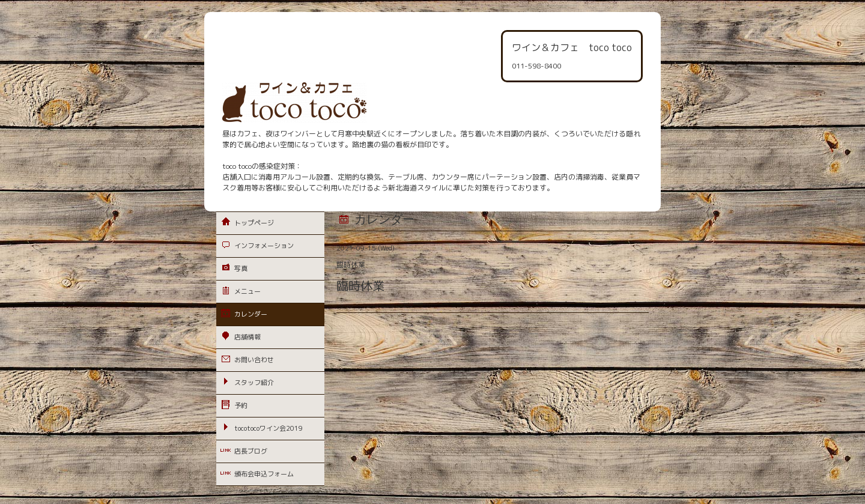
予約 (241, 405)
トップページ (254, 223)
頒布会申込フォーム (264, 474)
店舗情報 (247, 337)
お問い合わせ (254, 360)
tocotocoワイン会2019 (269, 428)
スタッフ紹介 (254, 383)
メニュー (247, 291)
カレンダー (251, 314)
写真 (241, 269)
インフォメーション (264, 246)
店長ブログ (251, 451)
